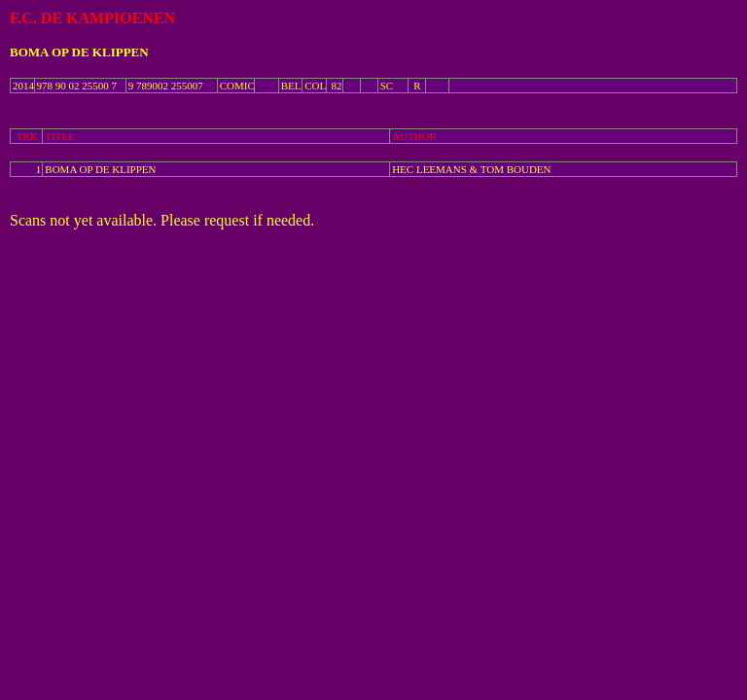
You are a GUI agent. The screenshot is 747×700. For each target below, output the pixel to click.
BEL (291, 86)
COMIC (237, 86)
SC (387, 86)
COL (315, 86)
